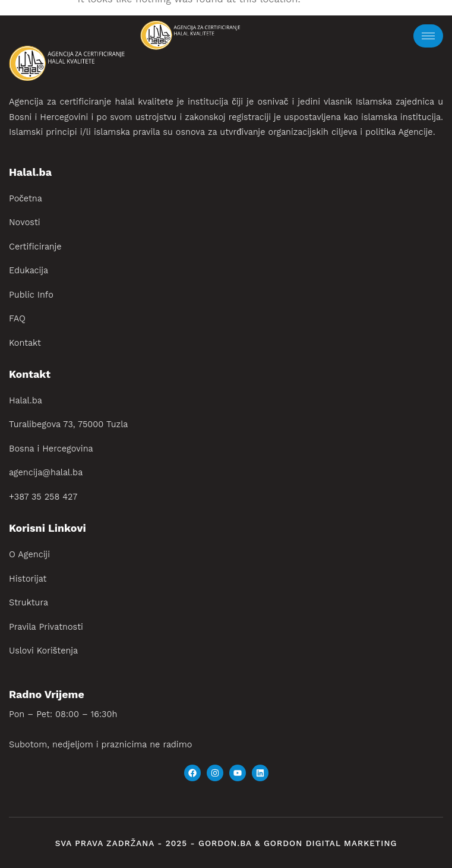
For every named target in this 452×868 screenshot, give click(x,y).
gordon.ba (227, 843)
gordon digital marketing (330, 843)
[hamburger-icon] (428, 36)
